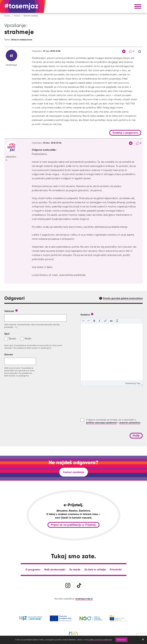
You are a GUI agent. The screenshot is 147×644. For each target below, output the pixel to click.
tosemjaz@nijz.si (84, 599)
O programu (33, 569)
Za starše (75, 569)
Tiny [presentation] (138, 383)
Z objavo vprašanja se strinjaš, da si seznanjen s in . (113, 421)
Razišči (17, 16)
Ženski (12, 338)
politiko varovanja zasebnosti (100, 640)
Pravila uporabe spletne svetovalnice (123, 298)
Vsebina (85, 315)
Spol (7, 334)
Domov (7, 16)
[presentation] (83, 321)
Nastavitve (121, 640)
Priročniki (116, 569)
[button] (83, 321)
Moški (28, 338)
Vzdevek (9, 311)
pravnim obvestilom (130, 423)
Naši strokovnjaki (55, 569)
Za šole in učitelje (95, 569)
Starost (9, 354)
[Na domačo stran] (21, 6)
